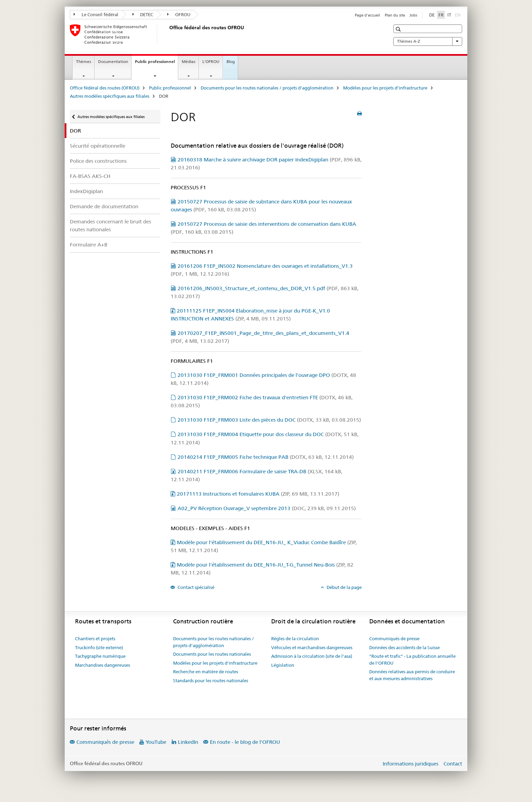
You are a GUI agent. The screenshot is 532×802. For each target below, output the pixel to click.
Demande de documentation (104, 206)
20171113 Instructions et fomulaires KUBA (258, 494)
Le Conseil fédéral (96, 14)
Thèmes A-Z (428, 41)
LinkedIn (188, 742)
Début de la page (344, 587)
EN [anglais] (459, 14)
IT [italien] (449, 15)
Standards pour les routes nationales (211, 680)
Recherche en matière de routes (206, 672)
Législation (283, 665)
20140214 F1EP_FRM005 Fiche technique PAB (266, 457)
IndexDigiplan (86, 191)
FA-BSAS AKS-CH (90, 176)
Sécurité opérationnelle (98, 146)
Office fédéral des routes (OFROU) (105, 88)
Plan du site (395, 15)
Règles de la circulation (295, 639)
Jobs (413, 15)
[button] (399, 29)
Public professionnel (156, 64)
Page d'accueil (367, 15)
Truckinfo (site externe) (99, 647)
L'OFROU (211, 61)
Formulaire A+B (89, 245)
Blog (231, 61)
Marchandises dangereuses (103, 665)
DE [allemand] (432, 15)
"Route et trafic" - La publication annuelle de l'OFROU (412, 659)
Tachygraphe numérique (100, 656)
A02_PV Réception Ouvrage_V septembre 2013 (267, 508)
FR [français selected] (441, 15)
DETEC (143, 14)
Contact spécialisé (195, 587)
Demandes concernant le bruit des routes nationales (110, 225)
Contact (453, 764)
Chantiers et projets (95, 639)
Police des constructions (98, 161)
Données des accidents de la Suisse (405, 647)
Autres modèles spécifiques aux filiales (110, 96)
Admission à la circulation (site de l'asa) (312, 656)
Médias (189, 61)
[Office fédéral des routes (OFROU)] (168, 34)
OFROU (179, 14)
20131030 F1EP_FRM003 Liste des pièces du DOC (269, 420)
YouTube (156, 742)
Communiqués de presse (394, 639)
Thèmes (84, 61)
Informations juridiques (411, 764)
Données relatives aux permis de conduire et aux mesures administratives (412, 675)
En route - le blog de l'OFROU (245, 742)
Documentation (113, 61)
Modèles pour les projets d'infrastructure (385, 88)
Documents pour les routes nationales (212, 654)
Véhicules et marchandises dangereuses (312, 647)
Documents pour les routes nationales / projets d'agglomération (267, 88)
